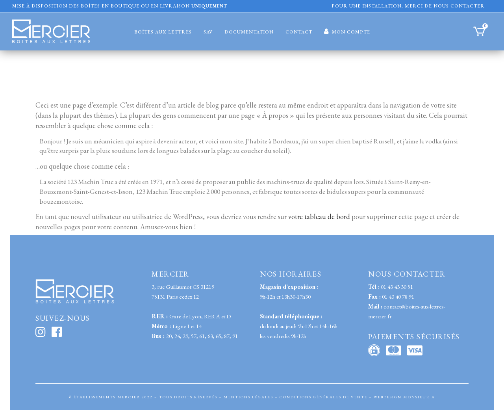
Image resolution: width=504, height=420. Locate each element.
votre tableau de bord (319, 219)
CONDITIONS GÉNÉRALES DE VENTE (323, 397)
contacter (468, 6)
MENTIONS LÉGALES (248, 397)
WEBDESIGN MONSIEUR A (404, 397)
